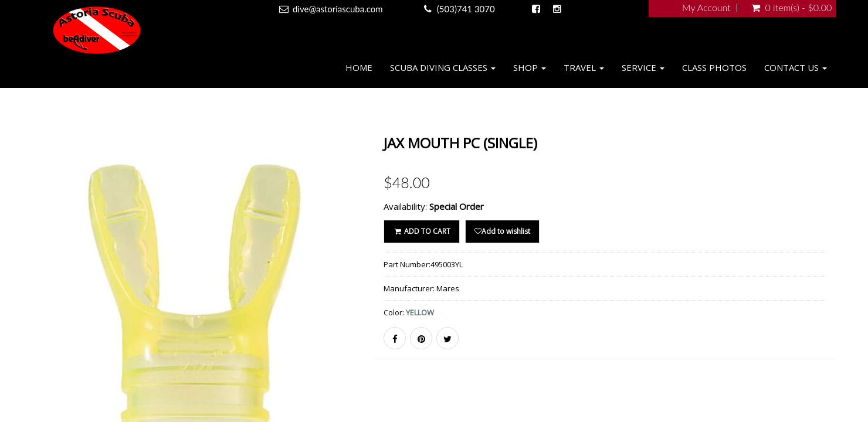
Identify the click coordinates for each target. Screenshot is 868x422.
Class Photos (714, 67)
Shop (530, 67)
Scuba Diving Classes (443, 67)
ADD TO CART (421, 231)
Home (359, 67)
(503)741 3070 (466, 9)
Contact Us (796, 67)
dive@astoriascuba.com (338, 9)
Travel (584, 67)
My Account (706, 8)
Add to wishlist (502, 231)
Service (643, 67)
